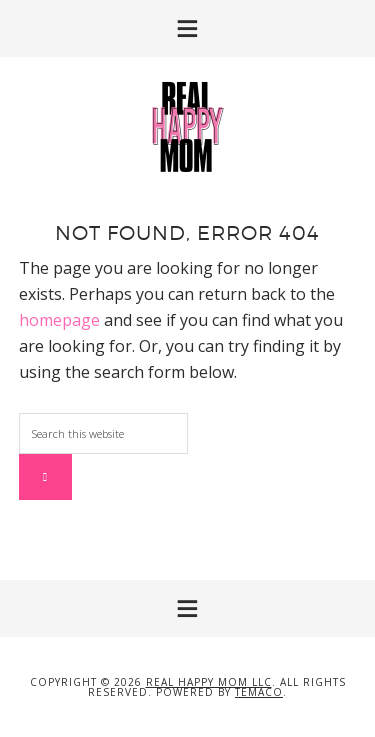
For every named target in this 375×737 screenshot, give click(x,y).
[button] (187, 28)
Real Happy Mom (188, 127)
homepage (59, 320)
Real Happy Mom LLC (209, 682)
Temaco (259, 692)
